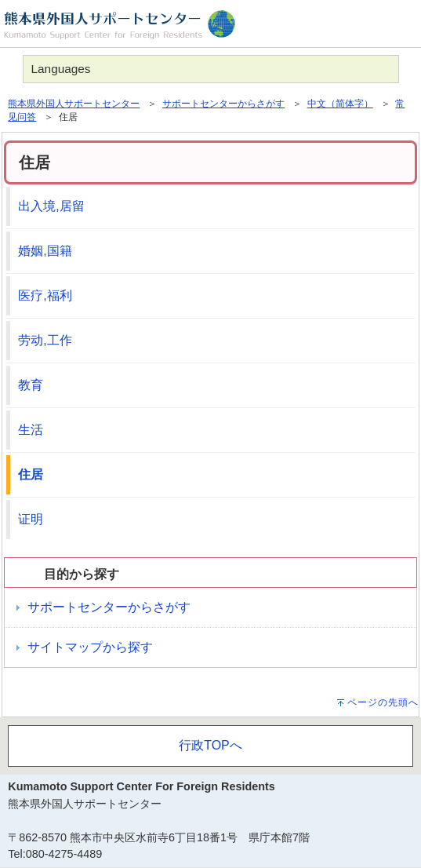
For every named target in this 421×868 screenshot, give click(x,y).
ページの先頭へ (383, 702)
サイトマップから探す (90, 647)
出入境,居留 (51, 206)
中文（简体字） (340, 104)
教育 (31, 385)
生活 (31, 430)
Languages (61, 69)
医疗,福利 (45, 295)
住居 (31, 474)
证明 (31, 519)
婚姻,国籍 (45, 251)
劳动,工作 (45, 340)
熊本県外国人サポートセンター (74, 104)
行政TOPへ (210, 745)
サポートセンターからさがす (223, 104)
